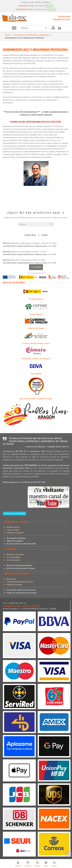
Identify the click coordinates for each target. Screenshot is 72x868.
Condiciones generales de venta (20, 582)
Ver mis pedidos (13, 557)
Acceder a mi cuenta (15, 554)
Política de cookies (14, 585)
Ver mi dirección (13, 560)
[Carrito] (69, 854)
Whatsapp (48, 6)
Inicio (7, 35)
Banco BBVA (36, 374)
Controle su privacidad (15, 513)
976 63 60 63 (64, 17)
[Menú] (46, 864)
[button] (14, 28)
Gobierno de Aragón (36, 328)
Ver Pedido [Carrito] (36, 267)
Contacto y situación (15, 533)
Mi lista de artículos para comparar (21, 568)
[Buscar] (34, 28)
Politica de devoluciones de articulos (22, 593)
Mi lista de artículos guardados (19, 565)
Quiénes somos (13, 527)
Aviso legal (11, 579)
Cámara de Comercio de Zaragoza (36, 359)
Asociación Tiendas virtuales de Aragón (36, 399)
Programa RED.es (36, 299)
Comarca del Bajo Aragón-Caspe (36, 343)
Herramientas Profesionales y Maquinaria (31, 35)
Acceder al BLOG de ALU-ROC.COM (21, 544)
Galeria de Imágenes (15, 541)
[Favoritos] (28, 864)
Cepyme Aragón (36, 314)
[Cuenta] (18, 864)
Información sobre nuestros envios (21, 590)
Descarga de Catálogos (16, 538)
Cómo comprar (13, 530)
